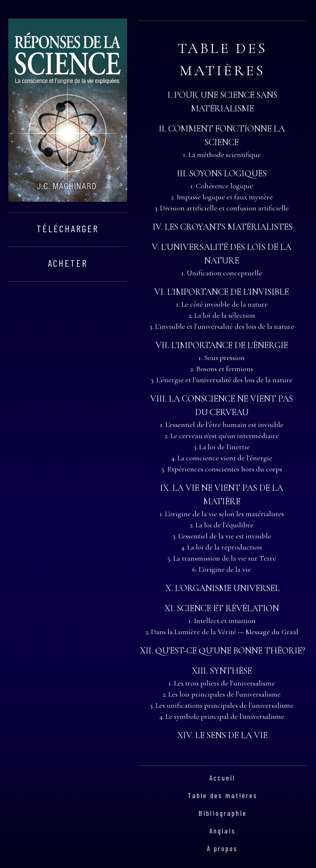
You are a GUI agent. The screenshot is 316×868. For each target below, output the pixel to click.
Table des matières (223, 795)
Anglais (223, 831)
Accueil (222, 778)
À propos (222, 848)
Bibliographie (223, 813)
